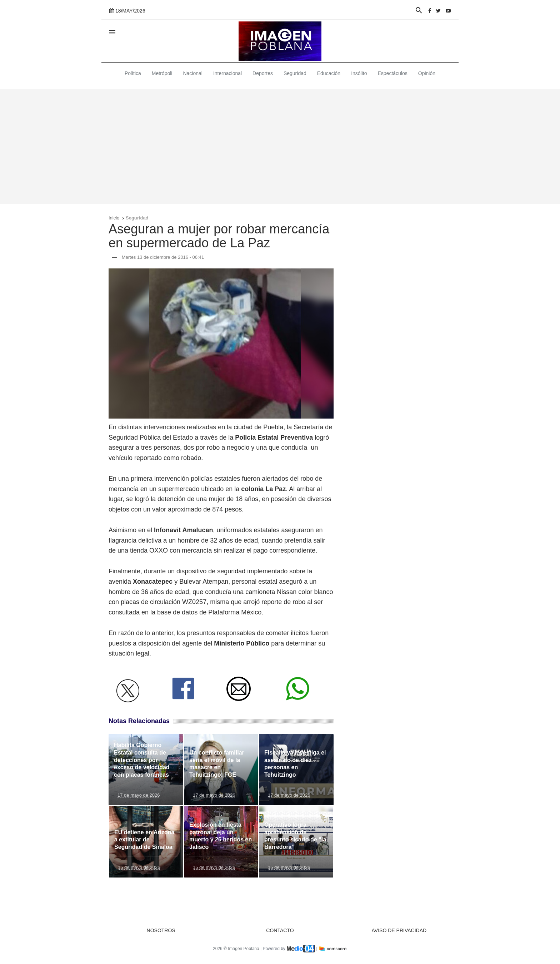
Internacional (227, 73)
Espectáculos (393, 73)
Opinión (427, 73)
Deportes (263, 73)
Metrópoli (162, 73)
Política (133, 73)
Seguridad (295, 73)
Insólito (359, 73)
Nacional (192, 73)
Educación (329, 73)
